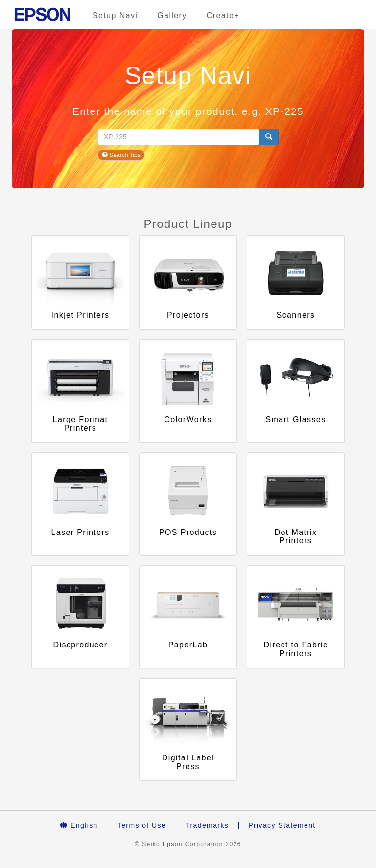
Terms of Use (142, 825)
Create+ (223, 15)
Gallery (172, 15)
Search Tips (121, 155)
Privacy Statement (282, 825)
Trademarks (207, 825)
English (79, 825)
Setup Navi (115, 15)
